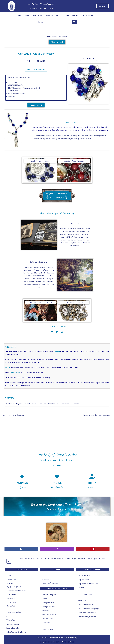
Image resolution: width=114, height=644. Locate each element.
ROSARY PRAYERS (72, 15)
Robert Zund (15, 372)
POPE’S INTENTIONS (89, 15)
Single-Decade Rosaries (40, 161)
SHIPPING (49, 15)
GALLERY (59, 15)
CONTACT (102, 6)
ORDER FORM (37, 15)
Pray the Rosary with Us (74, 302)
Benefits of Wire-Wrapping (74, 161)
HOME (20, 15)
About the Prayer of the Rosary (40, 302)
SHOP (27, 15)
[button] (36, 69)
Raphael (8, 367)
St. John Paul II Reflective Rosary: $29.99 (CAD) (95, 415)
